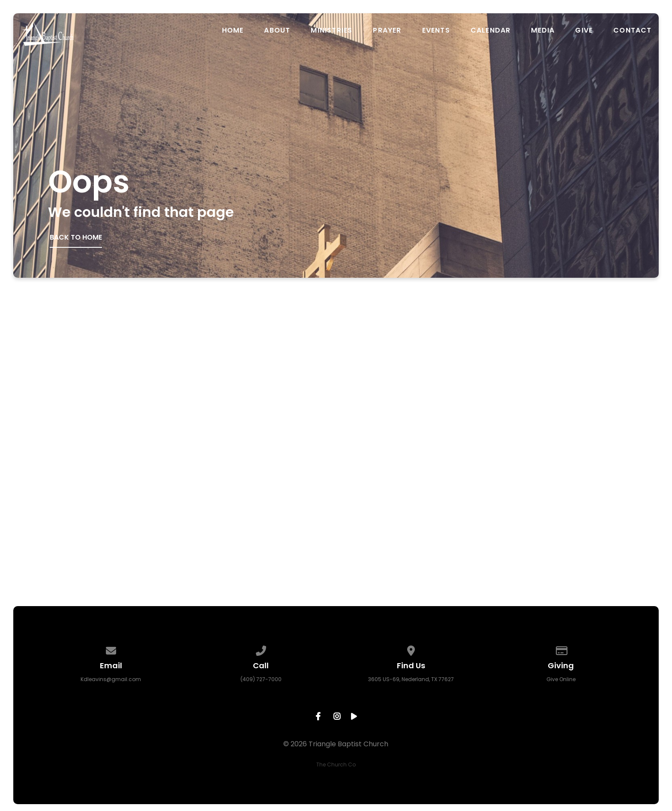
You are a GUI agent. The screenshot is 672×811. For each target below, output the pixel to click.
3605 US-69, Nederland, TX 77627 (411, 679)
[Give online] (561, 649)
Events (436, 30)
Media (543, 30)
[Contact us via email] (111, 649)
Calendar (491, 30)
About (277, 30)
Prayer (387, 30)
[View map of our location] (411, 649)
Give (584, 30)
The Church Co (336, 764)
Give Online (561, 679)
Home (233, 30)
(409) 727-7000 (261, 679)
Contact (632, 30)
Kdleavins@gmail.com (111, 679)
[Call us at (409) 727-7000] (261, 649)
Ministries (331, 30)
